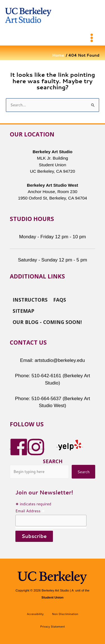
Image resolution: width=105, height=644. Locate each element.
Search (53, 461)
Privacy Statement (52, 626)
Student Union (53, 597)
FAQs (60, 299)
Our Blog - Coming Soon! (47, 322)
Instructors (30, 299)
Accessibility (35, 614)
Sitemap (23, 311)
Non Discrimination (65, 614)
